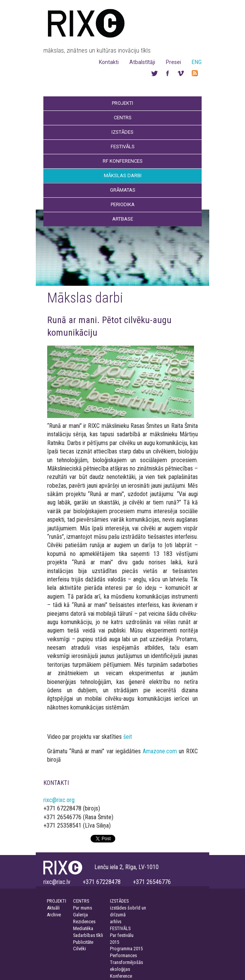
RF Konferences (123, 161)
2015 (115, 942)
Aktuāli (53, 908)
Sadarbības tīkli (88, 935)
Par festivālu (122, 935)
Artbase (123, 219)
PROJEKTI (56, 901)
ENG (197, 62)
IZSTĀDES (119, 901)
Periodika (123, 204)
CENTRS (81, 901)
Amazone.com (160, 751)
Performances (123, 955)
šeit (128, 737)
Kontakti (109, 62)
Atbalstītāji (142, 62)
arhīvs (116, 922)
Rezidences (84, 922)
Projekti (123, 103)
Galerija (80, 915)
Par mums (83, 908)
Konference (121, 976)
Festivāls (123, 147)
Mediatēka (83, 928)
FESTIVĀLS (120, 928)
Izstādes (123, 132)
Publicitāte (83, 942)
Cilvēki (80, 949)
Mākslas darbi (123, 175)
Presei (173, 62)
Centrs (123, 118)
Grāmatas (123, 190)
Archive (54, 915)
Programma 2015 (126, 949)
